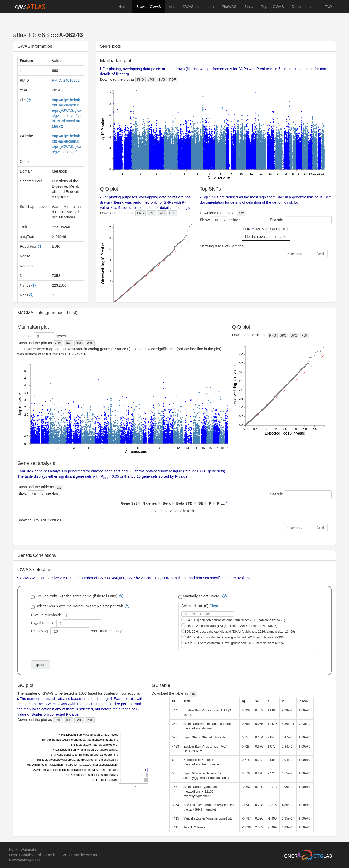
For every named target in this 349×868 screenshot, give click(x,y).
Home (123, 7)
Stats (249, 7)
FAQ (328, 7)
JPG (151, 80)
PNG (140, 80)
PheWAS (229, 7)
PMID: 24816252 (66, 80)
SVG (162, 80)
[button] (29, 100)
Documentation (304, 7)
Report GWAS (272, 7)
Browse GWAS (149, 7)
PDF (173, 80)
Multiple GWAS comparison (191, 7)
